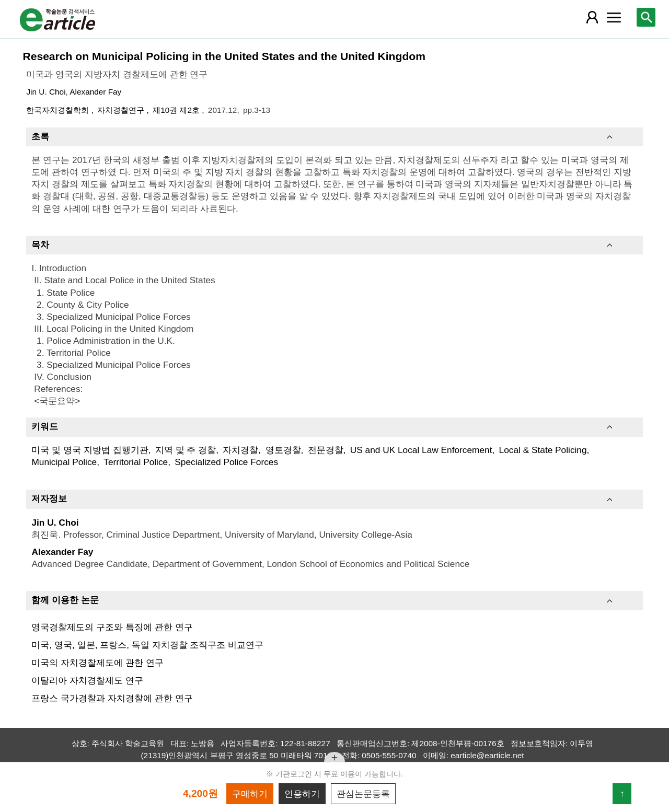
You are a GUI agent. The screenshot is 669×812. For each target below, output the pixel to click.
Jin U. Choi (46, 92)
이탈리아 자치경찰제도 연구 (87, 680)
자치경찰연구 (122, 110)
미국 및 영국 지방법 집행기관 (90, 450)
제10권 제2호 (177, 110)
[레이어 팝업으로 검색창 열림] (646, 17)
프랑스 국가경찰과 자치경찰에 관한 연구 (112, 698)
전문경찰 (326, 450)
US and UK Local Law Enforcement (421, 450)
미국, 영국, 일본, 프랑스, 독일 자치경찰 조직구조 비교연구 (147, 645)
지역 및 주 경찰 (186, 450)
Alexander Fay (95, 92)
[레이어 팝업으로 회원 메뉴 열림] (592, 17)
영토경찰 (283, 450)
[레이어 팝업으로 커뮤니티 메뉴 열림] (614, 17)
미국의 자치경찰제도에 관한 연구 (97, 663)
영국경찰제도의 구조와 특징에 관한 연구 (112, 627)
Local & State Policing (543, 450)
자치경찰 (240, 450)
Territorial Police (136, 462)
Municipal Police (64, 462)
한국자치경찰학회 (59, 110)
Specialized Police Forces (226, 462)
